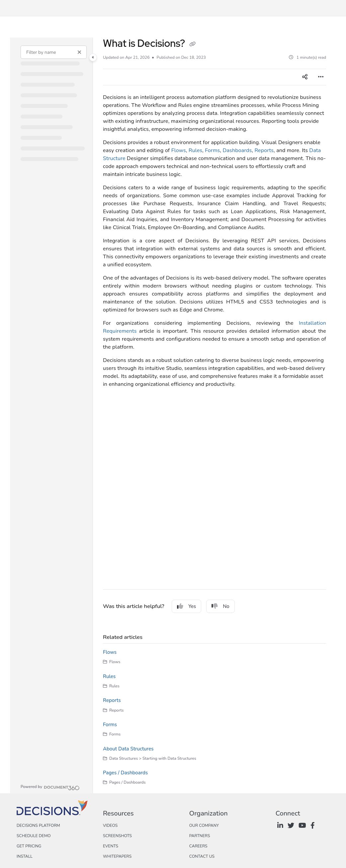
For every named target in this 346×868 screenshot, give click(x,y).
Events (111, 846)
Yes (186, 606)
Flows (179, 150)
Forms (212, 150)
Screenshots (117, 836)
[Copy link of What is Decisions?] (193, 44)
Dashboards (237, 150)
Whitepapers (117, 856)
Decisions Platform (38, 825)
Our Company (204, 825)
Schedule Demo (34, 836)
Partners (200, 836)
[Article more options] (321, 77)
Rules (195, 150)
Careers (198, 846)
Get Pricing (29, 846)
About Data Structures (128, 749)
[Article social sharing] (305, 77)
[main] (215, 415)
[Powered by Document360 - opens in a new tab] (50, 787)
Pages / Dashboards (125, 773)
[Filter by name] (54, 52)
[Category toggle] (93, 57)
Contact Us (202, 856)
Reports (264, 150)
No (220, 606)
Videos (110, 825)
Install (25, 856)
